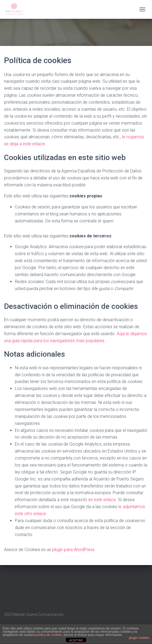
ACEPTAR (76, 640)
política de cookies (49, 635)
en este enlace (102, 500)
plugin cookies (139, 638)
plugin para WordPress (73, 550)
